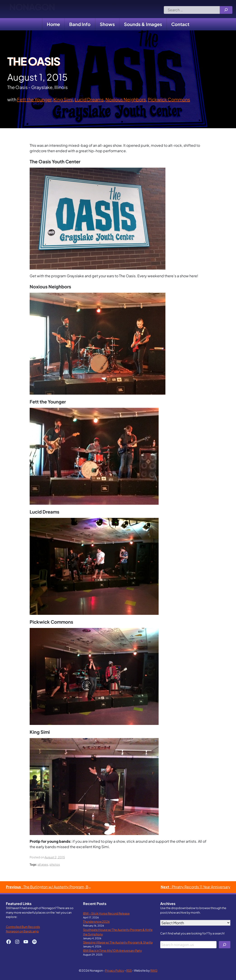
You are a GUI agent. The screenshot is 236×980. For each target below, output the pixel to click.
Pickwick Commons (169, 99)
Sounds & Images (143, 24)
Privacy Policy (114, 970)
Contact (180, 24)
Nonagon (32, 9)
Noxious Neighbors (126, 99)
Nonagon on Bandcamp (22, 931)
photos (55, 864)
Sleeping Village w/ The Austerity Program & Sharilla (118, 942)
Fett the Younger (34, 99)
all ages (43, 864)
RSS (129, 970)
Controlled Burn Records (23, 927)
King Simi (63, 99)
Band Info (80, 24)
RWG (154, 970)
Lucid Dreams (89, 99)
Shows (107, 24)
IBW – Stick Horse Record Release (106, 913)
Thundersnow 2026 (96, 921)
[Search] (226, 10)
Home (53, 24)
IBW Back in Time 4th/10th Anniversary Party (112, 950)
